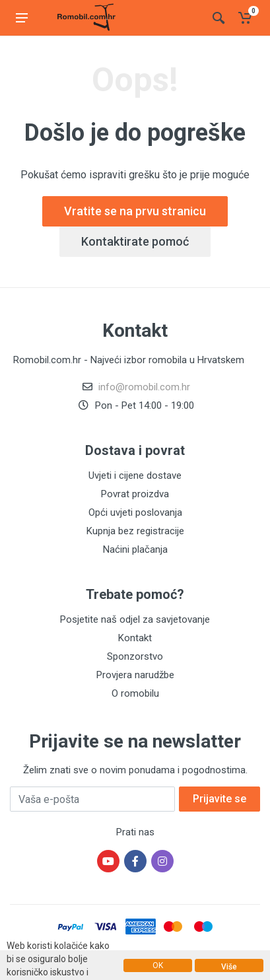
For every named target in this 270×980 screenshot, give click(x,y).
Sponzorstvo (135, 656)
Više (229, 967)
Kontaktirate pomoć (135, 241)
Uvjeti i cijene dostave (135, 475)
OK (158, 965)
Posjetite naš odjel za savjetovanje (135, 619)
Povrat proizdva (135, 494)
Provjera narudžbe (135, 675)
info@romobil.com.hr (144, 387)
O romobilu (135, 693)
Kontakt (135, 638)
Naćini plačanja (135, 549)
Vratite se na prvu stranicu (135, 211)
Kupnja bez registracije (135, 531)
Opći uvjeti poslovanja (135, 512)
